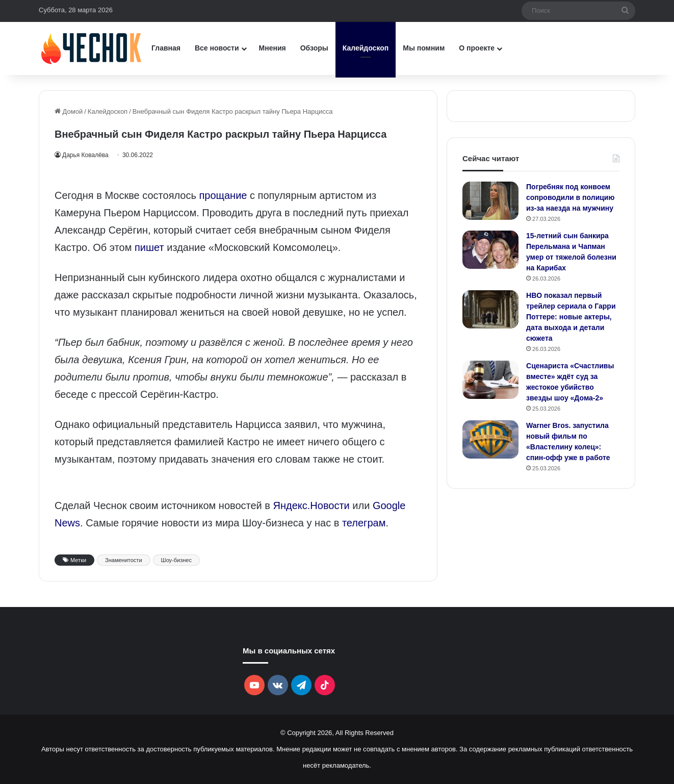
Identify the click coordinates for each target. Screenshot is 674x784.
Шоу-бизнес (176, 560)
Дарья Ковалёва (87, 155)
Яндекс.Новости (312, 505)
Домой (69, 111)
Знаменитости (123, 560)
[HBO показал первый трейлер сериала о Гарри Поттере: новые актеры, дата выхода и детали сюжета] (490, 309)
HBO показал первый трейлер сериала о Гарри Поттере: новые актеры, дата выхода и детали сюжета (571, 317)
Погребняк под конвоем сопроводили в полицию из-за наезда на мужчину (570, 197)
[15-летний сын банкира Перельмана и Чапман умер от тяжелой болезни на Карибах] (490, 250)
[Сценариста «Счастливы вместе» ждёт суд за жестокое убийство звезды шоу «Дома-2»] (490, 380)
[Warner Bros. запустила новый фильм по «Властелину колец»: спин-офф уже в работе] (490, 439)
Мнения (273, 48)
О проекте (477, 48)
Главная (166, 48)
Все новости (217, 48)
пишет (149, 247)
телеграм (364, 523)
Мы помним (424, 48)
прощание (223, 195)
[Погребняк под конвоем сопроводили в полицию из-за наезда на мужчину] (490, 201)
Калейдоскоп (366, 48)
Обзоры (314, 48)
